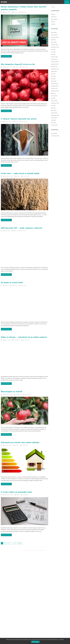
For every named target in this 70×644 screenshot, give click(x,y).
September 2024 (55, 47)
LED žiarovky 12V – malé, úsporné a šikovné (22, 228)
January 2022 (54, 96)
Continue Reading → (6, 56)
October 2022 (54, 88)
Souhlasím (35, 642)
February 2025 (54, 45)
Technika (17, 67)
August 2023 (54, 71)
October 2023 (54, 67)
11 (15, 543)
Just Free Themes (42, 550)
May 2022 (53, 93)
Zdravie (16, 285)
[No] (68, 641)
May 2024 (53, 54)
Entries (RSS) (54, 133)
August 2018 (54, 118)
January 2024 (54, 59)
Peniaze (53, 22)
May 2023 (53, 79)
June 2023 (53, 76)
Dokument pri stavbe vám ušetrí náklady (20, 443)
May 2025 (53, 40)
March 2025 (54, 42)
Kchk (4, 2)
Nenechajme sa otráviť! (12, 392)
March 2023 (54, 81)
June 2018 (53, 120)
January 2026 (54, 35)
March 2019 (54, 110)
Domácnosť (54, 17)
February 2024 (54, 57)
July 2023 (53, 74)
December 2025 (55, 37)
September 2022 (55, 91)
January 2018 (54, 125)
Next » (20, 543)
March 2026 (54, 32)
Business (16, 12)
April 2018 (53, 123)
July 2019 (53, 106)
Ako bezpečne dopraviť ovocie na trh (18, 64)
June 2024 (53, 52)
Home (67, 2)
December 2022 (55, 84)
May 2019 (53, 108)
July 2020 (53, 98)
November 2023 (55, 64)
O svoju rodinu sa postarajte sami (16, 492)
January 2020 (54, 101)
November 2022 (55, 86)
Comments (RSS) (55, 136)
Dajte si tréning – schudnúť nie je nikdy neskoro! (24, 337)
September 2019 (55, 103)
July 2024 (53, 49)
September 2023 (55, 69)
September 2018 (55, 115)
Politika (18, 495)
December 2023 (55, 62)
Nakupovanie (54, 19)
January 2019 (54, 113)
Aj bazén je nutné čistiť (12, 283)
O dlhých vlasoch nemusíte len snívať (19, 119)
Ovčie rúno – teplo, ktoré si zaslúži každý (20, 173)
